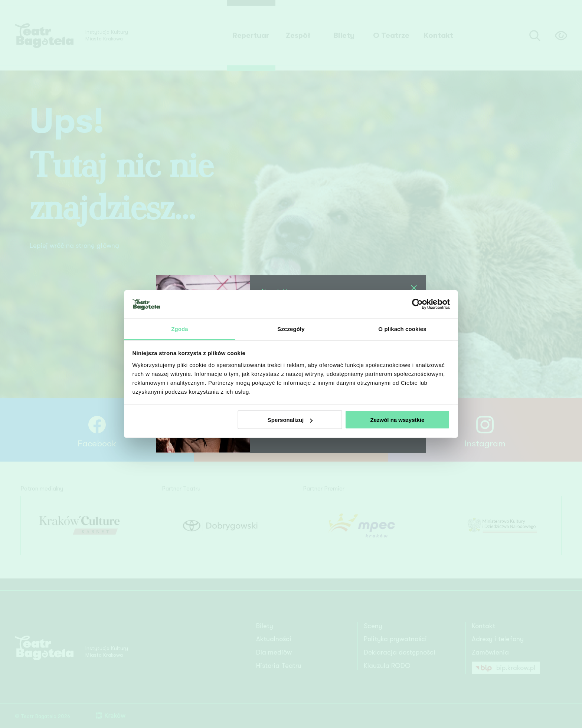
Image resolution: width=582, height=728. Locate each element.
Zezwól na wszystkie (397, 420)
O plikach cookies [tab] (402, 329)
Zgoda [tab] (180, 329)
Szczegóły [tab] (291, 329)
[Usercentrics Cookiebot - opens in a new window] (417, 304)
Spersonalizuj (290, 420)
